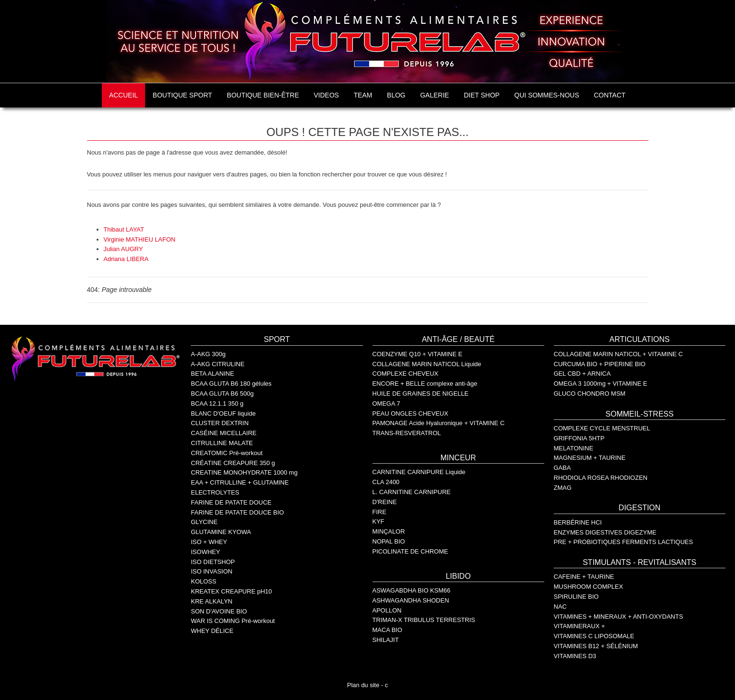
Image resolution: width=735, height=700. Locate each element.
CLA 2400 (386, 482)
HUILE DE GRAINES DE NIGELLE (421, 394)
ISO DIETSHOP (213, 562)
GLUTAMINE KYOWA (221, 532)
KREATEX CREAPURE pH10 (231, 591)
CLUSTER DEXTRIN (220, 423)
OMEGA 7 (387, 403)
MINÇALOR (389, 531)
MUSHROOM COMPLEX (588, 587)
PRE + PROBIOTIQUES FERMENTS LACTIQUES (623, 542)
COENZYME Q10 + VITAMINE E (417, 354)
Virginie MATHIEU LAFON (140, 239)
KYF (378, 521)
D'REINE (385, 502)
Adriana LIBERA (126, 259)
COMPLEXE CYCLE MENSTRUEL (602, 428)
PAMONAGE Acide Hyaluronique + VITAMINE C (439, 423)
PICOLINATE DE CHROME (410, 551)
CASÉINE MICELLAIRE (224, 433)
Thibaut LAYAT (124, 229)
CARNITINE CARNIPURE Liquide (419, 472)
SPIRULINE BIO (576, 597)
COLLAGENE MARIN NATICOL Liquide (427, 364)
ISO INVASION (211, 571)
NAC (560, 607)
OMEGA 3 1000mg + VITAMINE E (601, 384)
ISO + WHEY (209, 542)
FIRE (380, 512)
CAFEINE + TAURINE (584, 577)
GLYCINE (204, 522)
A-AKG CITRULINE (218, 364)
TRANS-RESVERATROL (407, 433)
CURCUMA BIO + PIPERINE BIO (600, 364)
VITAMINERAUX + (579, 626)
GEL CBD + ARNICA (582, 374)
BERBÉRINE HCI (578, 522)
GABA (562, 468)
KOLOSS (203, 581)
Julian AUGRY (123, 249)
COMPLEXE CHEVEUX (406, 374)
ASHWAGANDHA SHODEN (411, 600)
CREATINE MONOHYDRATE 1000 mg (244, 472)
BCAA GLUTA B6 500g (222, 394)
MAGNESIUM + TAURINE (590, 458)
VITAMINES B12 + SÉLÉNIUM (596, 646)
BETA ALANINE (212, 374)
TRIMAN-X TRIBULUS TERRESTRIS (424, 620)
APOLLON (387, 610)
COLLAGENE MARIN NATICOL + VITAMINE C (618, 354)
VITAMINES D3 (575, 656)
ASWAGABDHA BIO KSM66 (412, 590)
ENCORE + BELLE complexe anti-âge (425, 384)
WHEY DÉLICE (212, 631)
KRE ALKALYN (211, 601)
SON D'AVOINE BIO (219, 611)
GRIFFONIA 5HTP (579, 438)
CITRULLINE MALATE (222, 443)
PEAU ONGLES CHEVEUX (411, 413)
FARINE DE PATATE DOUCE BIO (237, 512)
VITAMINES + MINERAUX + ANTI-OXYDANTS (618, 617)
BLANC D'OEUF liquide (223, 413)
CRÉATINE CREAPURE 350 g (233, 463)
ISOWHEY (205, 552)
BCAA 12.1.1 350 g (217, 403)
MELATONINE (573, 448)
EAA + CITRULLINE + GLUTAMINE (240, 482)
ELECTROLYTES (215, 492)
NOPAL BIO (389, 541)
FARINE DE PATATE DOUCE (231, 502)
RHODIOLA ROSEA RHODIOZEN (601, 478)
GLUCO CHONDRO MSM (590, 394)
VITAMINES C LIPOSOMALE (594, 636)
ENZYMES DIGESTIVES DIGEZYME (605, 532)
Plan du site (363, 685)
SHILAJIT (386, 640)
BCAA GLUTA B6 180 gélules (231, 384)
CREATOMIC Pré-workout (227, 453)
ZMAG (563, 488)
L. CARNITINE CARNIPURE (412, 492)
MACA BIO (387, 630)
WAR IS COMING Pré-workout (233, 621)
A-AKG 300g (208, 354)
